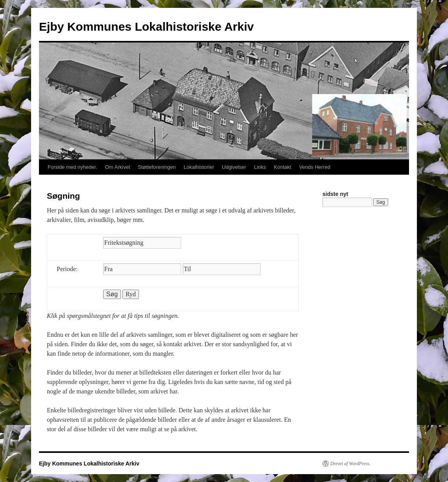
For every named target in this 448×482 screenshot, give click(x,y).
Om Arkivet (118, 167)
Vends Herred (315, 167)
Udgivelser (234, 167)
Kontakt (283, 167)
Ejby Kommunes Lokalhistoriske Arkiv (146, 27)
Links (260, 167)
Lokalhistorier (199, 167)
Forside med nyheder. (72, 167)
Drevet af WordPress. (350, 464)
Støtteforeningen (157, 167)
